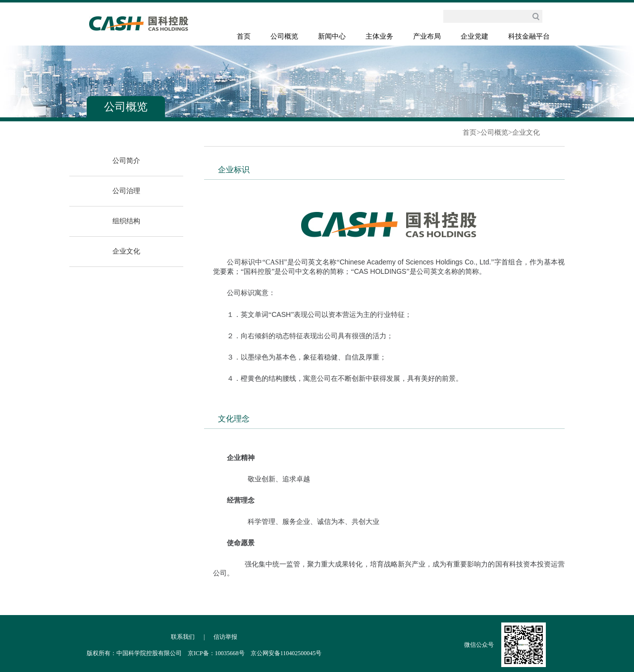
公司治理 (126, 191)
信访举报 (225, 637)
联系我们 (183, 637)
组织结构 (126, 221)
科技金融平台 (529, 36)
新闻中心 (332, 36)
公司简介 (126, 161)
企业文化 (526, 132)
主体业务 (379, 36)
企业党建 (475, 36)
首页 (244, 36)
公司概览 (284, 36)
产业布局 (427, 36)
